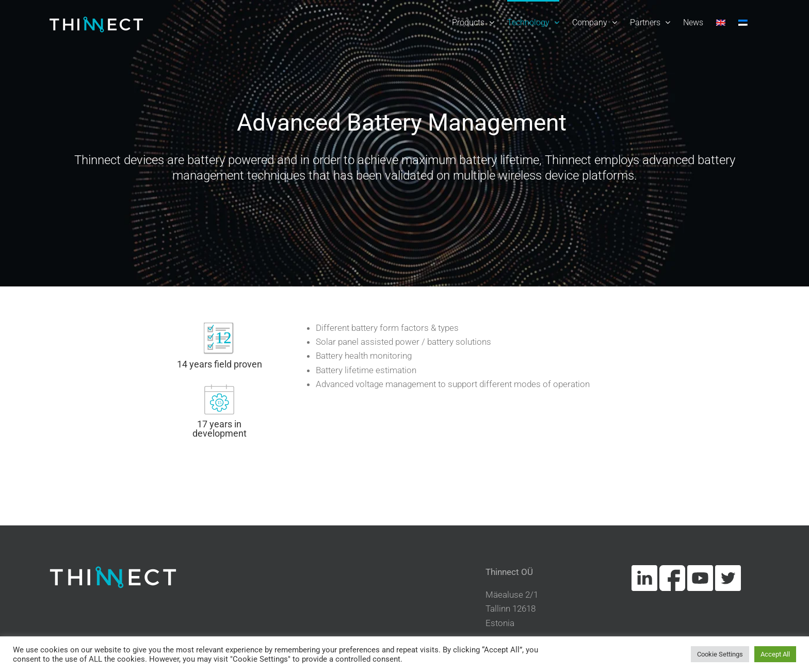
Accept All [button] (775, 654)
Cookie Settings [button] (720, 654)
